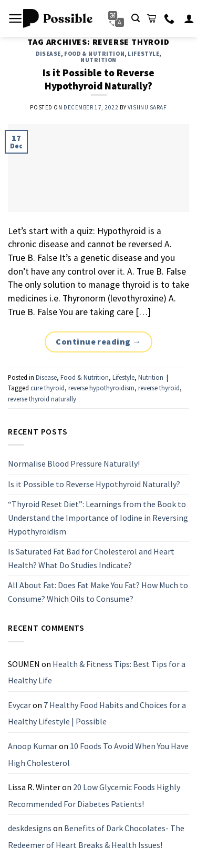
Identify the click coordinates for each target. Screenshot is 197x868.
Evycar (19, 705)
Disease (48, 54)
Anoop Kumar (33, 746)
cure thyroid (48, 388)
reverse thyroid (159, 388)
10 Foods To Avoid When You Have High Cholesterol (98, 754)
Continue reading (98, 342)
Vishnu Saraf (147, 107)
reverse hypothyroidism (101, 388)
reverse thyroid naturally (42, 399)
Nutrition (98, 60)
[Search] (136, 18)
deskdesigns (30, 828)
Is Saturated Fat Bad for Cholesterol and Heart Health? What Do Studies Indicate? (91, 558)
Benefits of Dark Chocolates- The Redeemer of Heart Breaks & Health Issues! (96, 836)
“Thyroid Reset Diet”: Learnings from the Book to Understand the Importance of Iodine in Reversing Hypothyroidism (98, 517)
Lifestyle (143, 54)
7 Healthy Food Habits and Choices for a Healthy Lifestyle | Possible (97, 713)
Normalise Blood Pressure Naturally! (74, 463)
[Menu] (15, 18)
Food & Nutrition (94, 54)
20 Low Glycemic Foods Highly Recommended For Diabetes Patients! (94, 795)
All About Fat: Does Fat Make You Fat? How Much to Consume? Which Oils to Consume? (98, 592)
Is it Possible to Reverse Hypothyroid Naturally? (98, 79)
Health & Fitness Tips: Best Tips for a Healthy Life (97, 672)
